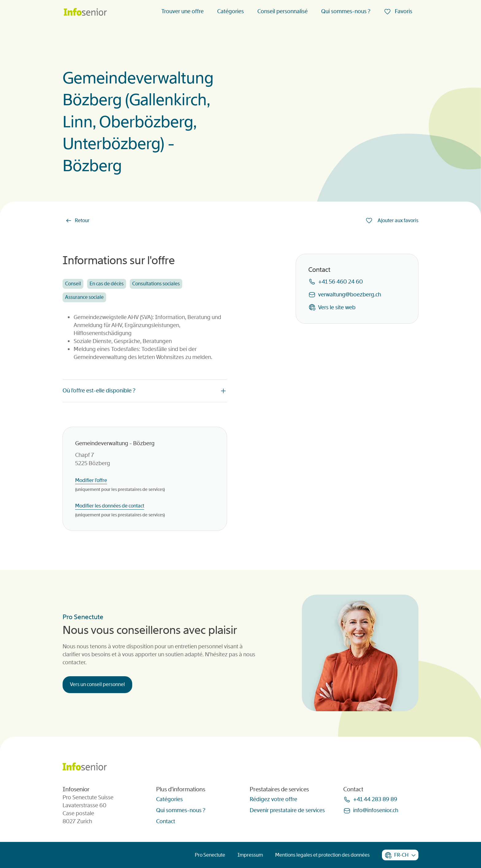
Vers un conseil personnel (97, 684)
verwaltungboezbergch (350, 295)
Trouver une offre (183, 11)
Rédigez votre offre (273, 799)
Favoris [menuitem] (403, 11)
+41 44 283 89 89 (375, 799)
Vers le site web (337, 307)
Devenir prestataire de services (287, 810)
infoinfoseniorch (376, 810)
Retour (82, 220)
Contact (166, 821)
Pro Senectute (210, 855)
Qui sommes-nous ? (346, 11)
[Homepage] (85, 12)
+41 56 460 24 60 (341, 282)
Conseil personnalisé (283, 11)
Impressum (250, 855)
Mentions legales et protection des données (322, 855)
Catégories (231, 11)
